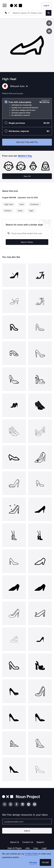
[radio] (27, 109)
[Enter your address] (27, 822)
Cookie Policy (31, 854)
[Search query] (27, 233)
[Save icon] (49, 23)
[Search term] (28, 13)
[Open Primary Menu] (5, 6)
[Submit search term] (49, 13)
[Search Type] (7, 13)
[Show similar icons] (49, 31)
